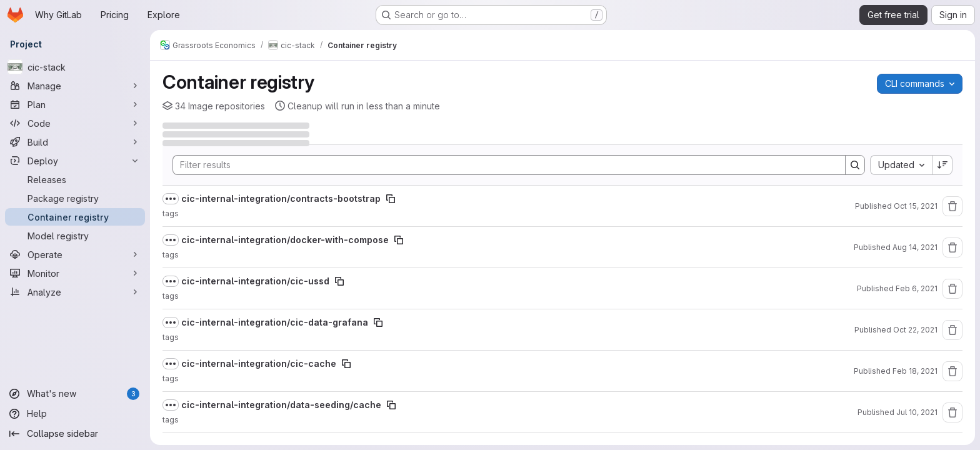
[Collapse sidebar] (75, 434)
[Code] (75, 123)
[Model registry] (75, 236)
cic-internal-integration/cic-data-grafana (275, 322)
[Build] (75, 142)
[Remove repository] (952, 206)
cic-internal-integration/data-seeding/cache (281, 405)
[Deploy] (75, 161)
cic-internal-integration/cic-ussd (255, 281)
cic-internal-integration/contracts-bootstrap (281, 198)
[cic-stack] (75, 67)
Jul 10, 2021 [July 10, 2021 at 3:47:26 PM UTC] (917, 412)
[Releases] (75, 179)
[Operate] (75, 254)
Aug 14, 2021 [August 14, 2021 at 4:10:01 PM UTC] (915, 247)
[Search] (503, 165)
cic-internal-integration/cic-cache (259, 363)
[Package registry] (75, 198)
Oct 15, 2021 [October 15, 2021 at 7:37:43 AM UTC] (916, 206)
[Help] (75, 414)
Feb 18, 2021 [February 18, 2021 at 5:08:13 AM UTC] (915, 371)
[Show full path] (171, 199)
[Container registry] (75, 217)
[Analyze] (75, 292)
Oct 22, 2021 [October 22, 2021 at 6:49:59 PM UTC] (915, 330)
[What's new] (75, 394)
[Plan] (75, 104)
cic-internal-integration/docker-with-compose (285, 240)
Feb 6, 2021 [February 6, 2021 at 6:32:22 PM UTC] (917, 288)
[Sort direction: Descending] (942, 165)
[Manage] (75, 86)
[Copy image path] (391, 199)
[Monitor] (75, 273)
